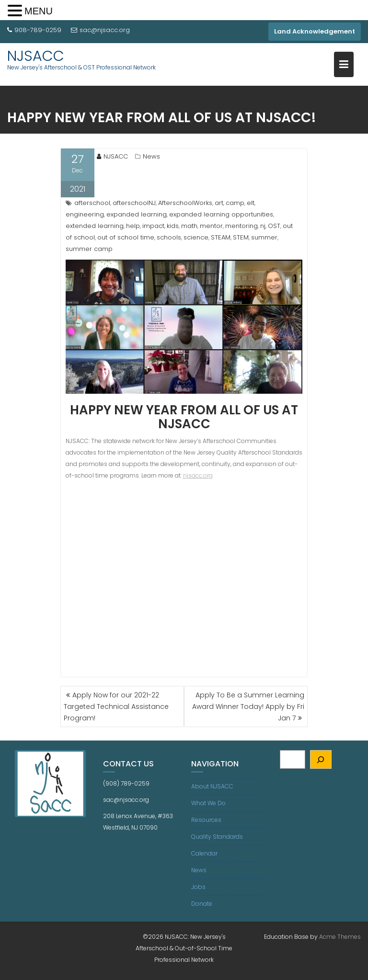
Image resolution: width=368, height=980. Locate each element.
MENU (39, 11)
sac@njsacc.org (100, 30)
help (133, 226)
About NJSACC (212, 786)
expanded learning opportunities (221, 214)
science (196, 237)
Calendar (204, 853)
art (219, 203)
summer (264, 237)
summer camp (89, 249)
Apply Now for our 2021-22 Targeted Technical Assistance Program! (116, 707)
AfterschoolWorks (185, 203)
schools (169, 237)
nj (263, 226)
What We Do (208, 803)
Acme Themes (340, 937)
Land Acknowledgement (315, 31)
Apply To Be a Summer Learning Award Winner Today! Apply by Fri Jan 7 (248, 707)
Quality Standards (217, 837)
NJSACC (36, 56)
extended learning (95, 226)
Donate (202, 904)
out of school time (126, 237)
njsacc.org (198, 475)
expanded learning (137, 214)
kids (173, 226)
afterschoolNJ (134, 203)
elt (251, 203)
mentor (211, 226)
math (189, 226)
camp (235, 203)
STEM (241, 237)
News (151, 156)
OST (274, 226)
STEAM (221, 237)
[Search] (321, 759)
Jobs (198, 887)
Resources (206, 820)
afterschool (92, 203)
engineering (85, 214)
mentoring (241, 226)
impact (153, 226)
